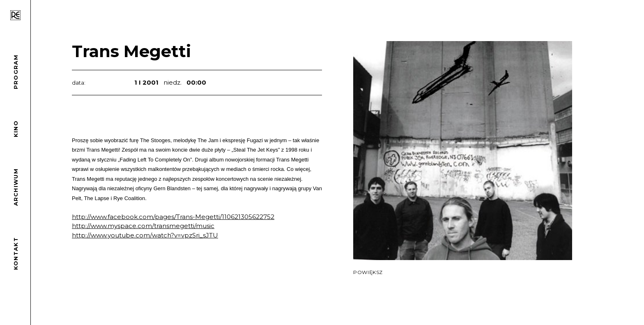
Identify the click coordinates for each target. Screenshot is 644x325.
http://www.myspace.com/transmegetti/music (143, 226)
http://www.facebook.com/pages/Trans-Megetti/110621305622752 (173, 217)
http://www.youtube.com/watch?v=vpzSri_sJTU (145, 235)
